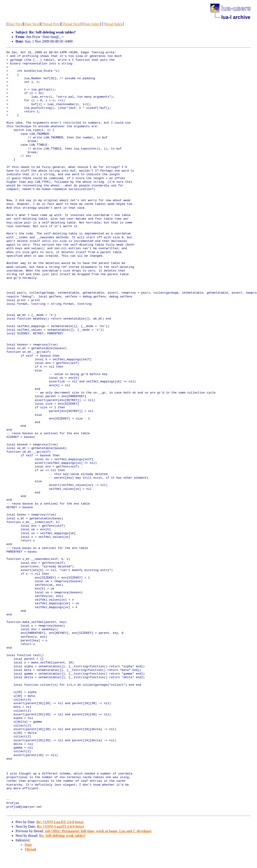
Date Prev (15, 24)
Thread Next (71, 24)
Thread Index (113, 24)
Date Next (32, 24)
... (60, 37)
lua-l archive (236, 17)
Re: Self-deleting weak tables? (62, 836)
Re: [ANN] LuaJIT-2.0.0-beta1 (60, 822)
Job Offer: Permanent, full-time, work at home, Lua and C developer (98, 831)
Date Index (92, 24)
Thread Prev (51, 24)
